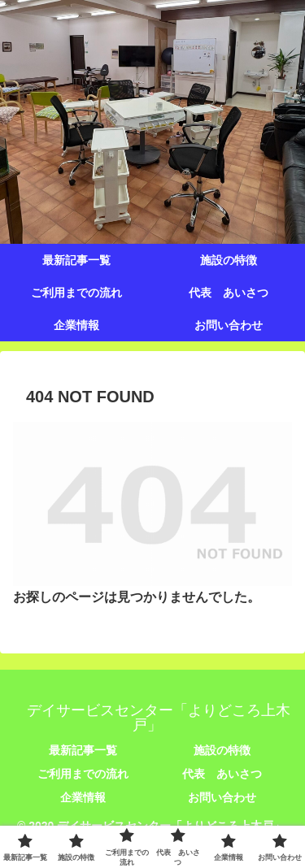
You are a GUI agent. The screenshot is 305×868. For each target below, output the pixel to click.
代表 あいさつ (222, 774)
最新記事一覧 (83, 750)
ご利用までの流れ (83, 774)
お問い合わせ (222, 797)
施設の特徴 (222, 750)
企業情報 (83, 797)
